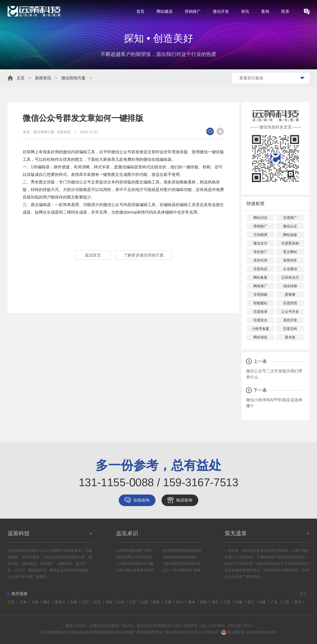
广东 (275, 602)
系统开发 (290, 320)
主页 (21, 78)
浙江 (251, 602)
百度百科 (290, 329)
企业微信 (290, 269)
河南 (109, 602)
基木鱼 (290, 337)
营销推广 (193, 11)
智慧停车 (290, 260)
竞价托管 (260, 260)
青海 (192, 602)
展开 (303, 594)
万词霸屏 (260, 235)
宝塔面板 (260, 294)
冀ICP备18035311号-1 (182, 632)
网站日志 (260, 218)
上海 (35, 602)
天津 (23, 602)
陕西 (157, 602)
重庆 (47, 602)
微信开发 (221, 11)
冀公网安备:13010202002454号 (252, 632)
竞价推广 (260, 252)
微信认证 (290, 226)
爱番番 (290, 294)
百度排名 (260, 320)
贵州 (298, 602)
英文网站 (290, 252)
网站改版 (290, 235)
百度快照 (290, 303)
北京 (12, 602)
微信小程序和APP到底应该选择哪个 (274, 403)
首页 (140, 11)
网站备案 (260, 277)
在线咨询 (141, 500)
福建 (263, 602)
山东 (121, 602)
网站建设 (165, 11)
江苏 (133, 602)
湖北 (216, 602)
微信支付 (260, 243)
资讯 (245, 11)
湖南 (204, 602)
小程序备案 (260, 329)
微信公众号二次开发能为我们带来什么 (274, 374)
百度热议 (260, 269)
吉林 (74, 602)
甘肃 (169, 602)
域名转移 (290, 286)
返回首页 (93, 255)
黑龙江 (61, 602)
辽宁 (86, 602)
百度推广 (290, 218)
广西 (286, 602)
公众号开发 (290, 312)
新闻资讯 (43, 78)
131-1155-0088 (213, 626)
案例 (265, 11)
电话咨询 (184, 500)
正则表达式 (290, 277)
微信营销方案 (73, 78)
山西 (145, 602)
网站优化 (260, 337)
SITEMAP (211, 632)
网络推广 (260, 286)
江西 (227, 602)
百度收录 (260, 312)
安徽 (239, 602)
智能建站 (260, 303)
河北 (98, 602)
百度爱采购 (290, 243)
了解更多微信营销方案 (144, 255)
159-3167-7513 (240, 626)
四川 (180, 602)
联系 (285, 11)
